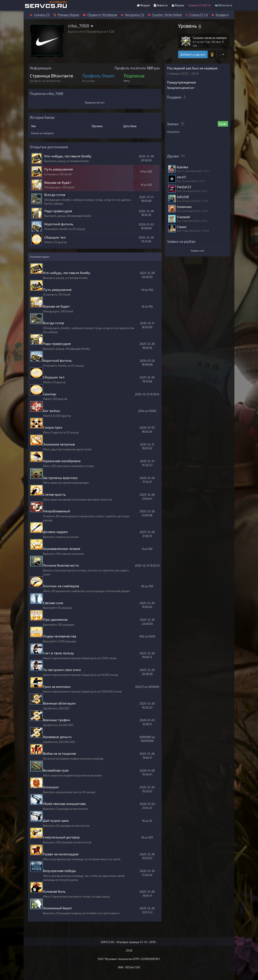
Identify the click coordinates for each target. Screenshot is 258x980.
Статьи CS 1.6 (199, 15)
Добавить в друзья (193, 54)
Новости (161, 5)
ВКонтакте (224, 5)
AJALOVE (183, 197)
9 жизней (183, 217)
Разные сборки (68, 15)
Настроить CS (134, 15)
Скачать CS (42, 15)
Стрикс (182, 227)
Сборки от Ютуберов (102, 15)
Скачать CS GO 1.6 (199, 5)
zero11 (181, 177)
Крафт (223, 124)
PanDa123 (184, 187)
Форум (143, 5)
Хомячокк (184, 207)
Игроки (178, 5)
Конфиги (222, 15)
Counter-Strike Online (167, 15)
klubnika (182, 167)
